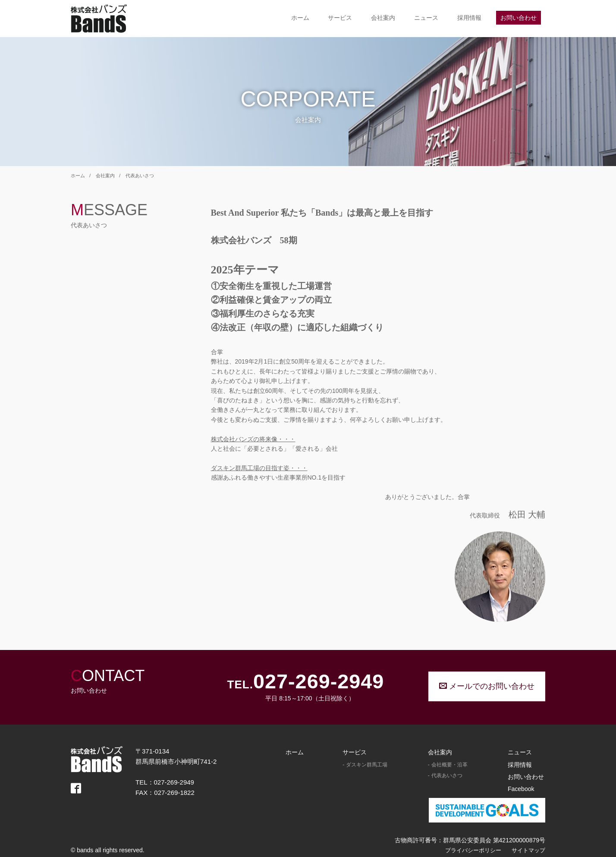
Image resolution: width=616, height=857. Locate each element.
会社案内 (383, 18)
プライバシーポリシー (473, 851)
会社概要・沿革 (449, 765)
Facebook (521, 789)
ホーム (300, 18)
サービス (340, 18)
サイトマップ (528, 851)
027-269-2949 (319, 682)
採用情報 (469, 18)
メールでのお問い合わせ (487, 686)
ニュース (426, 18)
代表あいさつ (140, 176)
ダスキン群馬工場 (367, 765)
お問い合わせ (519, 18)
